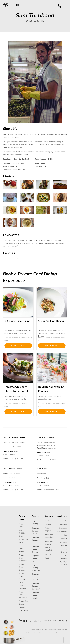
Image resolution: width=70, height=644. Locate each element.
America (48, 554)
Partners (48, 524)
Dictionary (63, 542)
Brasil (47, 558)
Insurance (50, 633)
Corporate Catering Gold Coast (36, 586)
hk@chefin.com (42, 482)
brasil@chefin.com (10, 482)
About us (64, 524)
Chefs (28, 633)
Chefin (30, 621)
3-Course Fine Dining (17, 321)
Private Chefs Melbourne (23, 558)
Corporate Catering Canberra (36, 577)
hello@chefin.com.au (11, 451)
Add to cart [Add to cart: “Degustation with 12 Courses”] (52, 412)
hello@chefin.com (43, 453)
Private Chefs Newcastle (23, 595)
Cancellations (62, 532)
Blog (65, 535)
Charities (48, 521)
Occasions (64, 539)
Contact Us (63, 528)
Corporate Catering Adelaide (36, 595)
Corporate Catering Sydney (36, 531)
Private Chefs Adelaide (22, 576)
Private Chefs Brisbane (22, 567)
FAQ (65, 521)
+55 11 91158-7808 (11, 485)
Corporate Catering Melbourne (36, 540)
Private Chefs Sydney (22, 549)
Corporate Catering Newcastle (36, 568)
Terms (34, 633)
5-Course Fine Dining (51, 321)
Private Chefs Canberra (22, 586)
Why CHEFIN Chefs (22, 533)
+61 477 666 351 (10, 454)
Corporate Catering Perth (36, 558)
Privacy (42, 633)
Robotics (64, 546)
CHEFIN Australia (11, 5)
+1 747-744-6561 (43, 455)
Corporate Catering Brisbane (36, 549)
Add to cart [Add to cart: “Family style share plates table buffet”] (18, 412)
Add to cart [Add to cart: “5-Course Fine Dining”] (52, 346)
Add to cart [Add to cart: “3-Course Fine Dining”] (18, 346)
